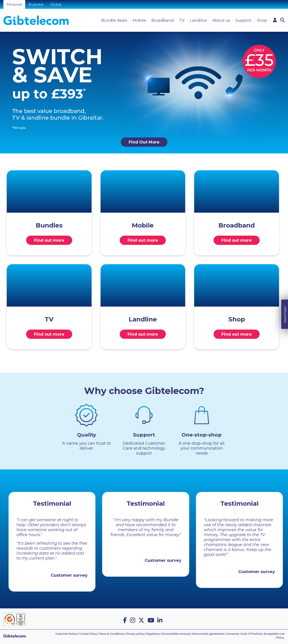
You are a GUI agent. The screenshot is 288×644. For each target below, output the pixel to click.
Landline (198, 20)
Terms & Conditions (111, 634)
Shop (262, 20)
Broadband (163, 20)
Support (244, 20)
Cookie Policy (88, 634)
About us (221, 20)
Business (36, 4)
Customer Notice (66, 634)
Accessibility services (176, 634)
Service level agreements (208, 634)
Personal (14, 4)
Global (56, 4)
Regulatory (153, 634)
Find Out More (144, 142)
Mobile (139, 20)
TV (182, 20)
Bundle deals (114, 20)
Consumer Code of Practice (244, 634)
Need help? (285, 299)
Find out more (49, 240)
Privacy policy (135, 634)
